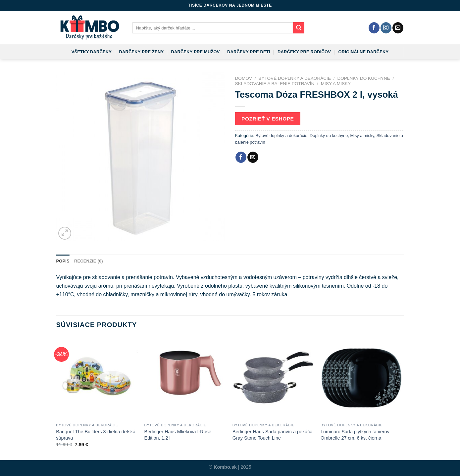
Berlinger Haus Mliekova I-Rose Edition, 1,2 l (178, 435)
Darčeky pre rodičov (304, 52)
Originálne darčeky (364, 52)
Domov (244, 78)
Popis (63, 261)
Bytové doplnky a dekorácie (295, 78)
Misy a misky (336, 84)
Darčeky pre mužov (196, 52)
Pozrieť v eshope (268, 119)
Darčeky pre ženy (141, 52)
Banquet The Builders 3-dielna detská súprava (96, 435)
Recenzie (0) (89, 261)
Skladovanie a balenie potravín (275, 84)
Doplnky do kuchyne (363, 78)
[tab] (63, 261)
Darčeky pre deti (249, 52)
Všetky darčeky (92, 52)
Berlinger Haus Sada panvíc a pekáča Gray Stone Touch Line (273, 435)
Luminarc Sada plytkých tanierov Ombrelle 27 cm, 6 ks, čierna (355, 435)
